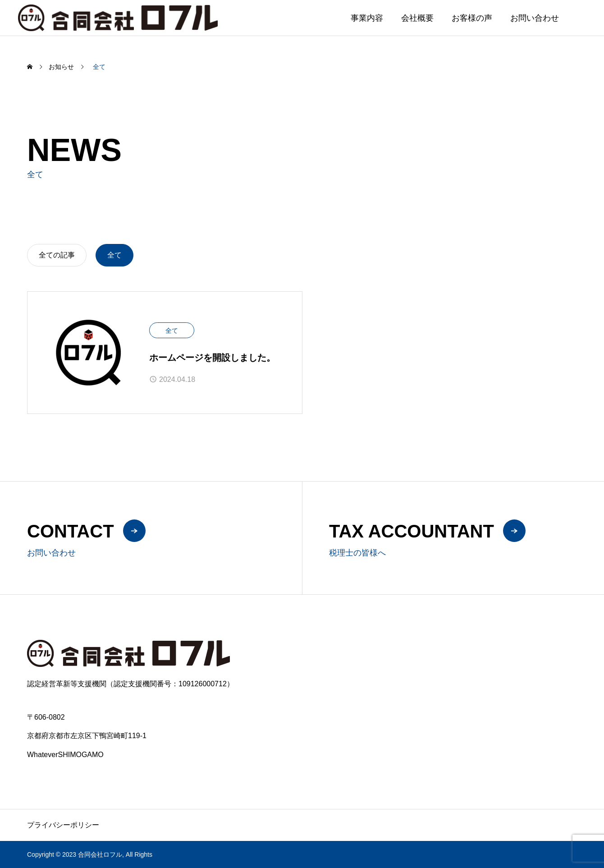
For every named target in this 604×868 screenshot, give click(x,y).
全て (172, 331)
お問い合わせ (535, 18)
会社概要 (417, 18)
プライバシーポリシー (63, 825)
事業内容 (367, 18)
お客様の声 (472, 18)
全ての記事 (57, 255)
